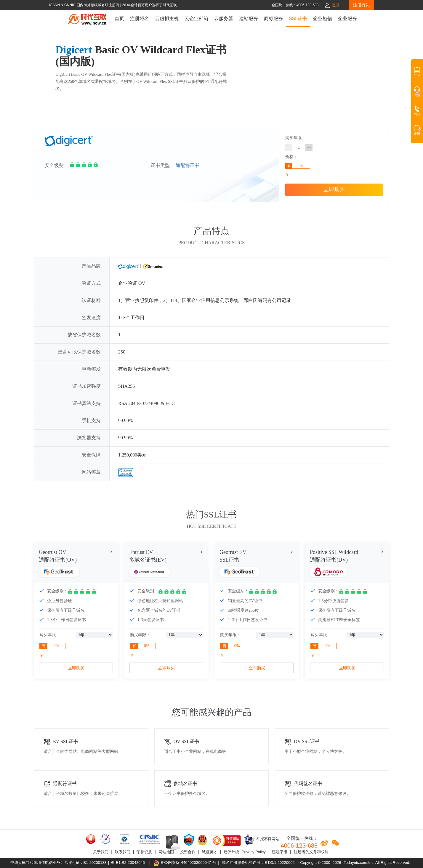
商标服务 (273, 19)
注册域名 (140, 19)
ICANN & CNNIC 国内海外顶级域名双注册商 (85, 5)
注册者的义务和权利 (311, 852)
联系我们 (123, 852)
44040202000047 (196, 863)
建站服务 (249, 19)
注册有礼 (361, 5)
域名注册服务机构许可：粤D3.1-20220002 (258, 863)
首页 (119, 19)
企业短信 (323, 19)
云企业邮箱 (196, 19)
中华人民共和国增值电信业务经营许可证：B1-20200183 (59, 863)
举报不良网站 (262, 839)
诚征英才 (210, 852)
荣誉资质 (144, 852)
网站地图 (166, 852)
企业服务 (347, 19)
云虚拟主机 (167, 19)
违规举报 (280, 852)
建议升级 (231, 852)
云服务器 (224, 19)
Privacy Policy (254, 852)
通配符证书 (188, 165)
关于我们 (101, 852)
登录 (336, 5)
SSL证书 (298, 19)
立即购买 (334, 189)
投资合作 (188, 852)
